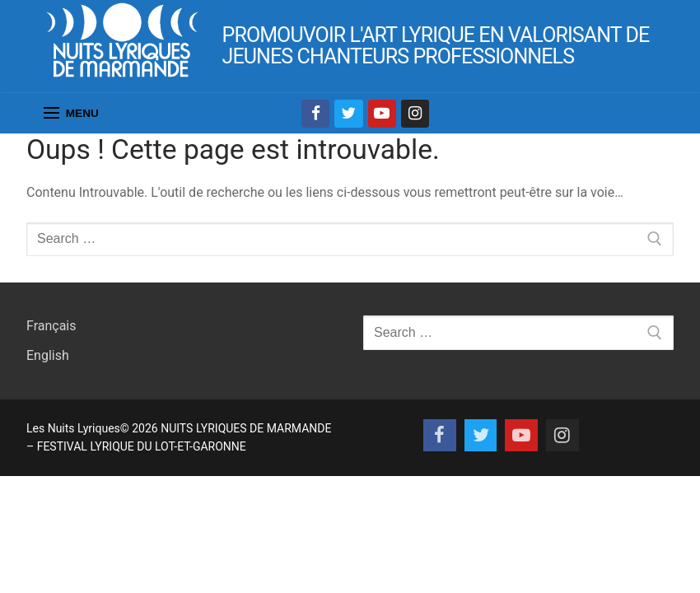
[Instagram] (415, 114)
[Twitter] (348, 114)
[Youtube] (382, 114)
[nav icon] (71, 114)
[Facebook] (315, 114)
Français (51, 326)
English (48, 355)
